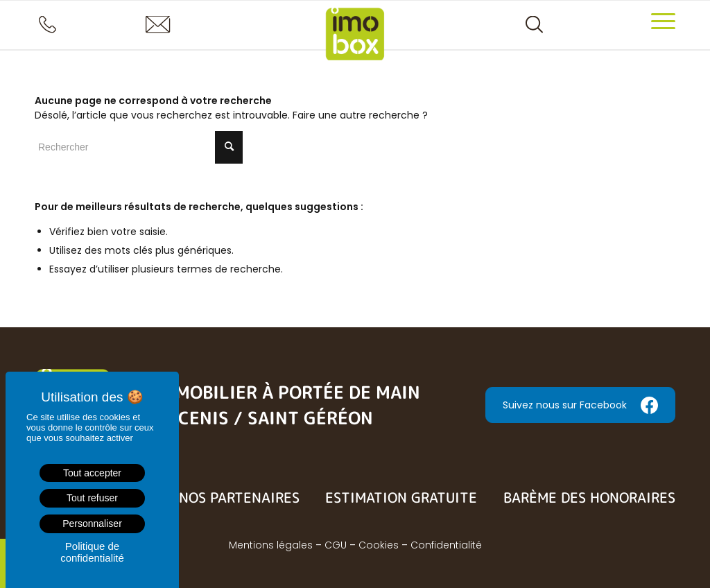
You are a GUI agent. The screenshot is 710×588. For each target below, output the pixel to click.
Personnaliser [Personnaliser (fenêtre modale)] (92, 524)
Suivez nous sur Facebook (580, 405)
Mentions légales (271, 545)
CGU (336, 545)
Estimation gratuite (401, 497)
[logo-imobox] (355, 39)
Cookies (379, 545)
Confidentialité (446, 545)
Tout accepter (92, 473)
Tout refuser (92, 498)
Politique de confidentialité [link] (92, 552)
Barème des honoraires (589, 497)
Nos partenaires (239, 497)
